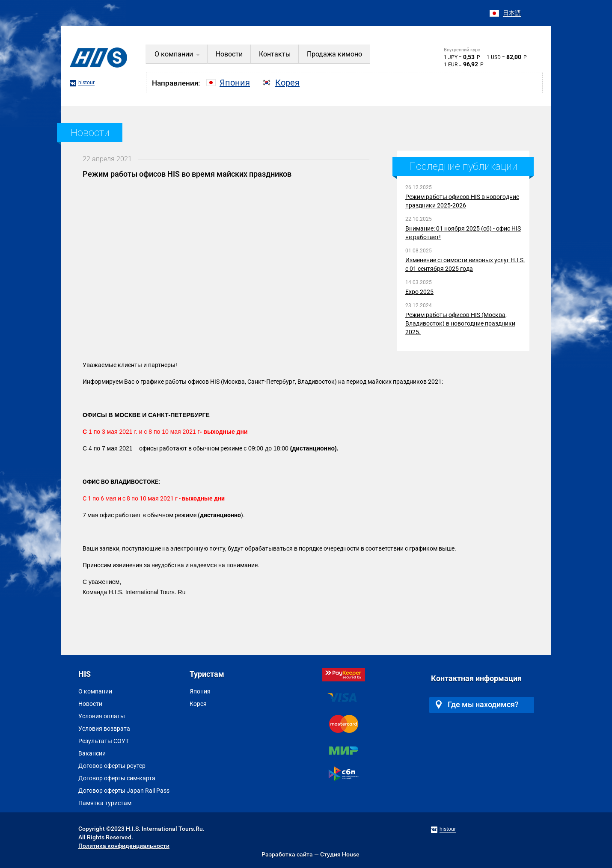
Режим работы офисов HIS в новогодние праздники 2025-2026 (462, 201)
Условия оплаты (102, 716)
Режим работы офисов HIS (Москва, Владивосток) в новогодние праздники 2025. (460, 323)
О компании (95, 691)
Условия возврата (104, 729)
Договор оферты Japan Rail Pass (124, 791)
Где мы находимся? (477, 704)
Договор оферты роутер (112, 766)
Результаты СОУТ (104, 741)
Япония (200, 691)
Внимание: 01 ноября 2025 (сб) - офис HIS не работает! (463, 233)
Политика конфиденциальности (124, 846)
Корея (198, 704)
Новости (90, 704)
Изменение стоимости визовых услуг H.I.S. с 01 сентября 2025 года (465, 264)
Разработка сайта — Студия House (310, 854)
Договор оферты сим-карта (117, 778)
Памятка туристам (105, 803)
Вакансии (92, 753)
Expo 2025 (419, 292)
